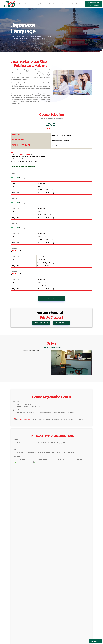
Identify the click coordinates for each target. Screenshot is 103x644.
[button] (93, 4)
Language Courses (40, 4)
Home (21, 4)
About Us (28, 4)
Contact (65, 4)
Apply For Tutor (75, 4)
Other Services (54, 4)
